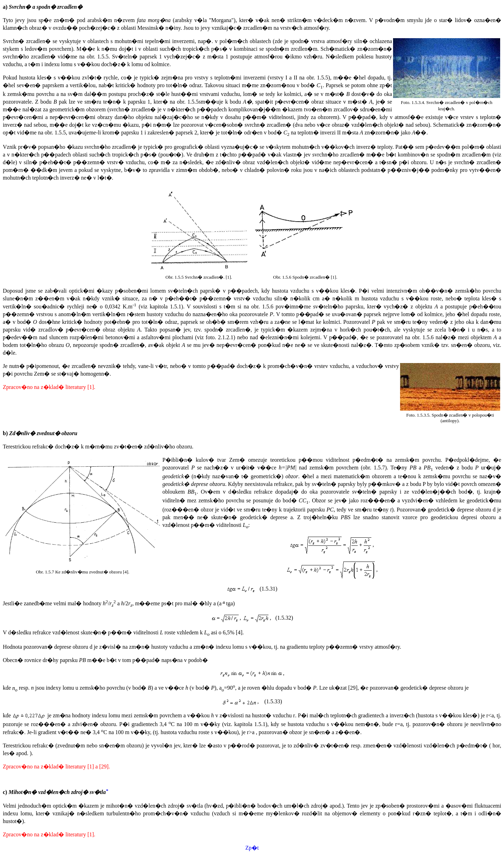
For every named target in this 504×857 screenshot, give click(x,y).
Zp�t (252, 848)
